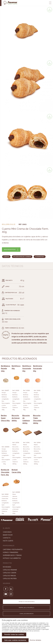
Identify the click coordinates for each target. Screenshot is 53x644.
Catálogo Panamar (10, 570)
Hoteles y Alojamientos (12, 558)
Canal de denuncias (26, 614)
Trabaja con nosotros (27, 602)
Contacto (7, 538)
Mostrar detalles (35, 640)
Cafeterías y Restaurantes (13, 549)
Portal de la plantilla (26, 608)
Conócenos (7, 532)
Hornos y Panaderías (10, 552)
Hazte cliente (8, 541)
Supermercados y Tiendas (12, 555)
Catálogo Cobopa (10, 573)
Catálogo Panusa (9, 576)
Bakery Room (8, 535)
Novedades (7, 567)
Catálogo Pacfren (10, 579)
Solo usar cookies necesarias (15, 640)
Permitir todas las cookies (14, 634)
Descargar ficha (10, 249)
